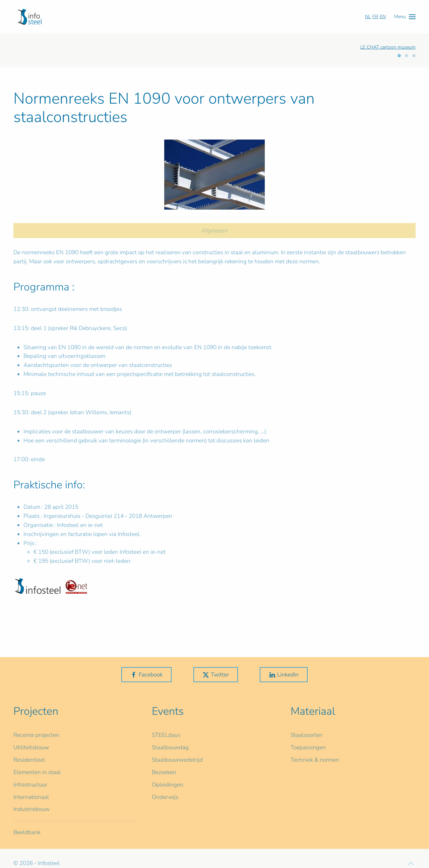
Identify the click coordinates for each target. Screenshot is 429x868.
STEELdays (166, 735)
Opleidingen (168, 785)
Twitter (216, 675)
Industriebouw (32, 809)
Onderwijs (165, 797)
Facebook (146, 675)
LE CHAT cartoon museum (388, 47)
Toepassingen (308, 747)
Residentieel (29, 760)
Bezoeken (164, 772)
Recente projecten (36, 735)
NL (368, 17)
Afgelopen (215, 231)
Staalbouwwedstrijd (177, 760)
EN (383, 17)
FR (375, 17)
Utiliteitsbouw (31, 747)
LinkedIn (284, 675)
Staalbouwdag (170, 747)
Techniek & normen (315, 760)
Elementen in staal (37, 772)
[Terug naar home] (30, 17)
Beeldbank (27, 832)
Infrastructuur (30, 785)
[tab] (399, 56)
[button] (405, 17)
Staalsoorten (307, 735)
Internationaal (31, 797)
